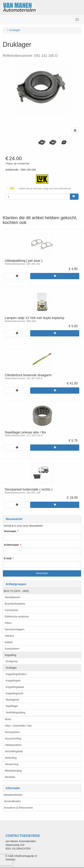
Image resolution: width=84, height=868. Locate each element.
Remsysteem (12, 732)
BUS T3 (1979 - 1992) (16, 591)
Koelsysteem (12, 649)
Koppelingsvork (14, 693)
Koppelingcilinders (16, 674)
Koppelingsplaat (15, 687)
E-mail (8, 558)
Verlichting (11, 758)
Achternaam (11, 545)
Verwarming (12, 764)
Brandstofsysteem (15, 604)
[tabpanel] (42, 142)
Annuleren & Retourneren (18, 808)
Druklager (11, 668)
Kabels (9, 642)
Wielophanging (13, 771)
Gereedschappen (15, 629)
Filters (8, 623)
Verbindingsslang (15, 712)
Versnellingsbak (14, 751)
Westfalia (10, 777)
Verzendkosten (12, 801)
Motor (8, 719)
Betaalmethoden (13, 795)
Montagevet (12, 700)
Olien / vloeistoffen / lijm (18, 726)
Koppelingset (13, 681)
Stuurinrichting (13, 738)
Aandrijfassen (13, 597)
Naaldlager (12, 706)
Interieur (9, 636)
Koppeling (10, 655)
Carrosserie (11, 610)
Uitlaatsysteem (13, 745)
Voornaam (10, 531)
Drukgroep (12, 661)
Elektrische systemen (17, 617)
